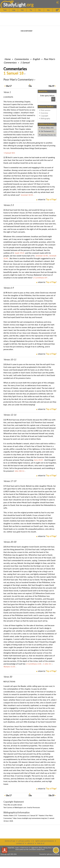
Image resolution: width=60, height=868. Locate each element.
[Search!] (53, 99)
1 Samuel (25, 62)
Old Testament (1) (47, 131)
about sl (31, 843)
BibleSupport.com (20, 807)
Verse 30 (8, 677)
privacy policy (24, 841)
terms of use (10, 841)
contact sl (20, 843)
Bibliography (45, 118)
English (36, 59)
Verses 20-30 (10, 542)
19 (51, 86)
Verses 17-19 (10, 481)
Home (8, 59)
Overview (44, 113)
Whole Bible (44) (47, 128)
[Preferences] (57, 10)
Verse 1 (7, 92)
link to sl (41, 843)
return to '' (47, 199)
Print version (45, 110)
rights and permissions (44, 841)
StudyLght (14, 5)
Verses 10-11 (10, 360)
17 (9, 86)
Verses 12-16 (10, 415)
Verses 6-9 (9, 288)
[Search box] (45, 99)
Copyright (44, 116)
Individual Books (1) (48, 135)
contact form (40, 849)
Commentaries (22, 59)
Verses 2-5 (9, 205)
